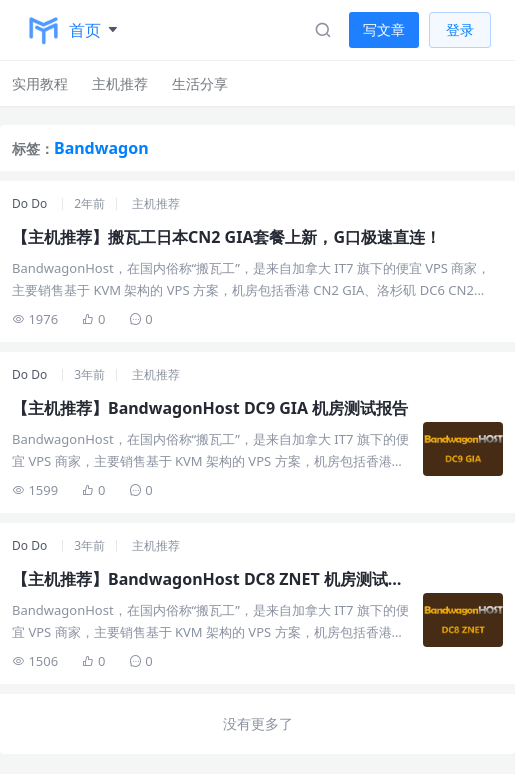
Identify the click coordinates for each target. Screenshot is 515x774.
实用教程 (40, 83)
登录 (460, 29)
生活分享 (200, 83)
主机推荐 (120, 83)
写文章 (384, 29)
